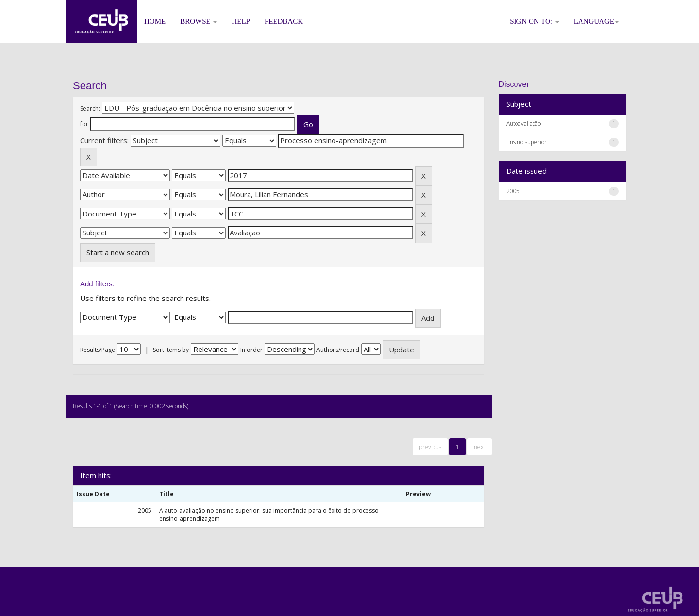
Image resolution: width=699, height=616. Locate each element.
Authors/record (338, 350)
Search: (90, 108)
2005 (513, 191)
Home (155, 21)
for (84, 124)
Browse (199, 21)
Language (596, 21)
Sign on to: (534, 21)
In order (251, 350)
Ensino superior (526, 142)
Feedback (284, 21)
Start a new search (118, 252)
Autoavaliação (524, 124)
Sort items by (171, 350)
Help (241, 21)
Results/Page (98, 350)
